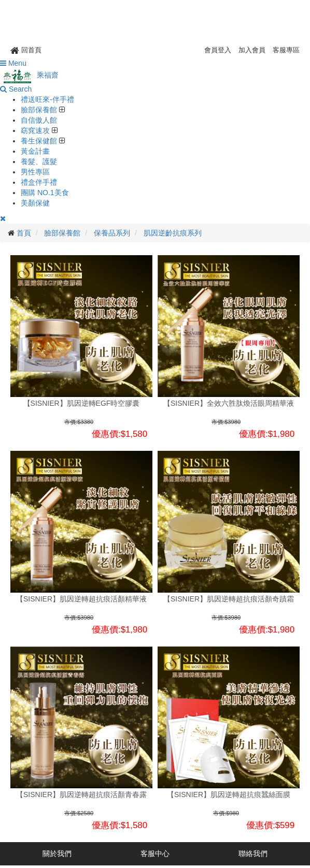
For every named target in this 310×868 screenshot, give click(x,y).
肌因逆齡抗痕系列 (173, 233)
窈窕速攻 (36, 130)
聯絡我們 (253, 854)
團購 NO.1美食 (45, 193)
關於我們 (57, 854)
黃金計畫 (35, 151)
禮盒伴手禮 (39, 182)
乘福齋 (29, 75)
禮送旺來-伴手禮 (47, 99)
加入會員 (252, 50)
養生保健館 (40, 141)
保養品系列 (112, 233)
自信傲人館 (39, 120)
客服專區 (286, 50)
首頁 (24, 233)
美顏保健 (35, 203)
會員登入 (218, 50)
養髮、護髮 (39, 161)
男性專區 (35, 172)
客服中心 (155, 854)
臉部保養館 (40, 110)
